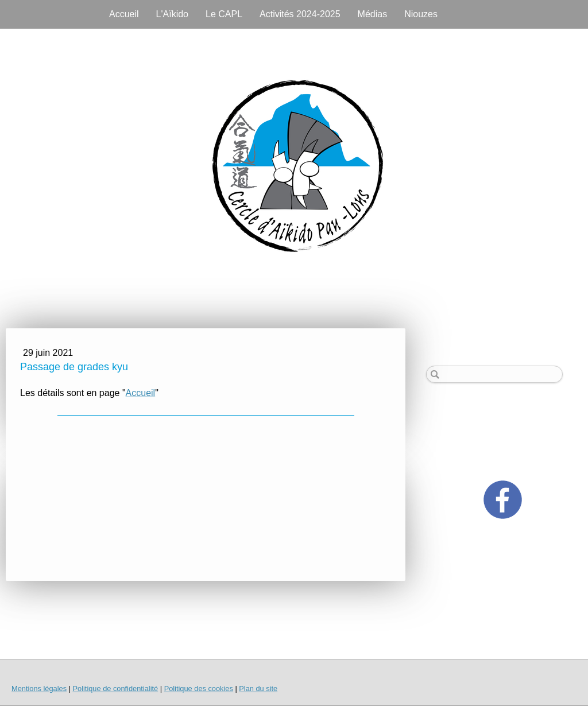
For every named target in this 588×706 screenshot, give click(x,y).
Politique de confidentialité (115, 688)
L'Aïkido (172, 14)
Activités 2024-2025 (300, 14)
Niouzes (421, 14)
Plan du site (258, 688)
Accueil (124, 14)
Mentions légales (39, 688)
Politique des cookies (199, 688)
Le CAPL (224, 14)
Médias (373, 14)
